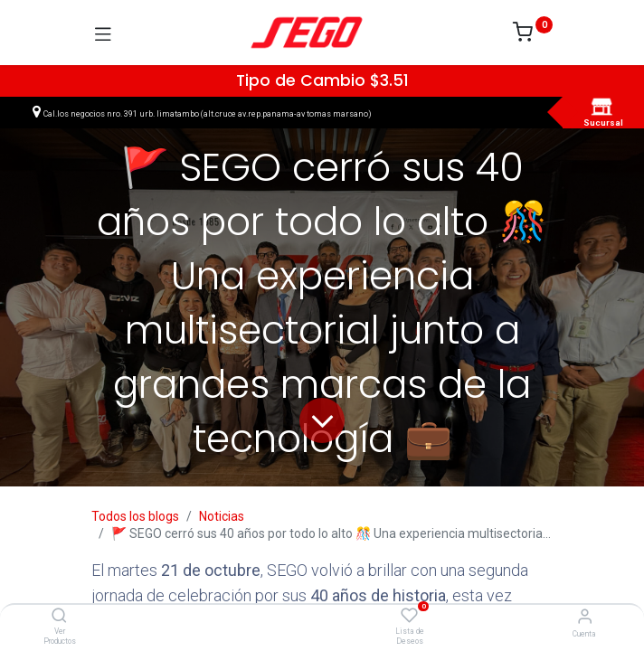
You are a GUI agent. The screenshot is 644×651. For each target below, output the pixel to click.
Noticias (222, 516)
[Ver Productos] (59, 617)
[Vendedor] (585, 616)
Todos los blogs (135, 516)
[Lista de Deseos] (409, 616)
